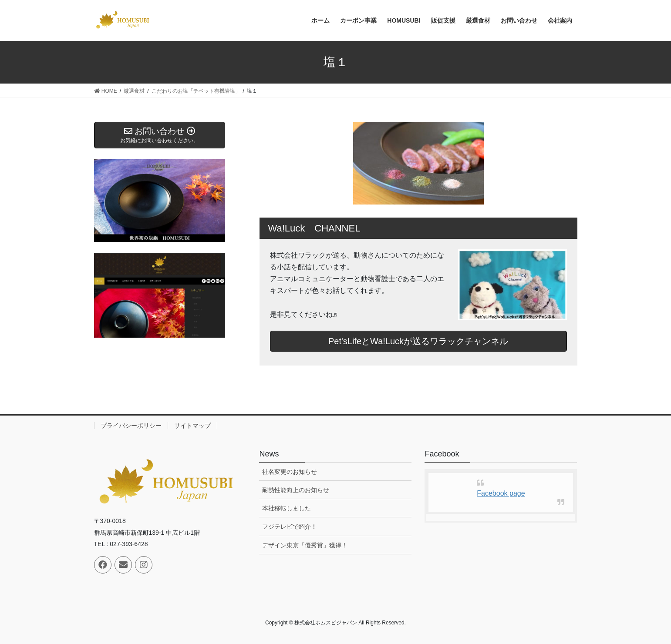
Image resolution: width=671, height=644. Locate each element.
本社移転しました (287, 508)
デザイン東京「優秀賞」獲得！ (305, 545)
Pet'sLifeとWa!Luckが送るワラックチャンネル (418, 341)
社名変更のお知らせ (290, 472)
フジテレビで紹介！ (290, 527)
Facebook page (501, 493)
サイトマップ (192, 426)
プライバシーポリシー (131, 426)
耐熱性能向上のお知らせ (296, 490)
